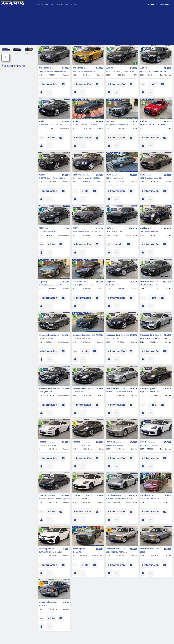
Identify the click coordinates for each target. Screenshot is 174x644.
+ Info (155, 84)
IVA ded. (144, 84)
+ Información (49, 84)
